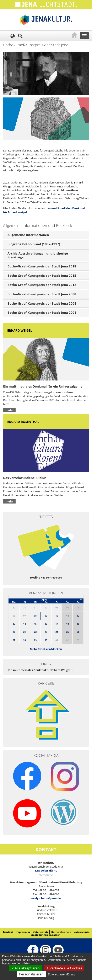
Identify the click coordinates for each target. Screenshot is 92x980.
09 (46, 616)
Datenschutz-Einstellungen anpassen (60, 933)
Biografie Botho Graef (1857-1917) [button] (34, 244)
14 (25, 624)
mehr (9, 410)
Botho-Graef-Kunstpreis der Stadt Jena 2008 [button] (42, 294)
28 (25, 640)
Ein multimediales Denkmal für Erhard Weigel (41, 670)
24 (57, 632)
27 (14, 640)
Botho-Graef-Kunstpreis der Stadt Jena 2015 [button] (42, 276)
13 (14, 624)
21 (25, 632)
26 (78, 632)
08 (35, 616)
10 (57, 616)
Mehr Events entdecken (46, 649)
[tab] (46, 235)
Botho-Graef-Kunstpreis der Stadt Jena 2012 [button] (42, 285)
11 (67, 616)
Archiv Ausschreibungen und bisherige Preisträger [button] (38, 255)
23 (46, 632)
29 (35, 640)
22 (35, 632)
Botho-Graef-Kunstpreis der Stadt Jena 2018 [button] (42, 266)
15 (35, 624)
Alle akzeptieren (25, 968)
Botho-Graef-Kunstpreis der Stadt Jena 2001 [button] (42, 313)
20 (14, 632)
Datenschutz (41, 932)
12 (78, 616)
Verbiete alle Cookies (64, 968)
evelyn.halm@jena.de (46, 898)
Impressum (23, 932)
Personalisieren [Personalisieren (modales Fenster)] (31, 974)
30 (46, 640)
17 (57, 624)
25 (67, 632)
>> (81, 600)
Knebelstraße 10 (46, 870)
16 (46, 624)
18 (67, 624)
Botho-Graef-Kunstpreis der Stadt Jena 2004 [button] (42, 303)
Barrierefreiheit (61, 932)
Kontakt (8, 932)
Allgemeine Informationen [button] (28, 235)
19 (78, 624)
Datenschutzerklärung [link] (61, 974)
